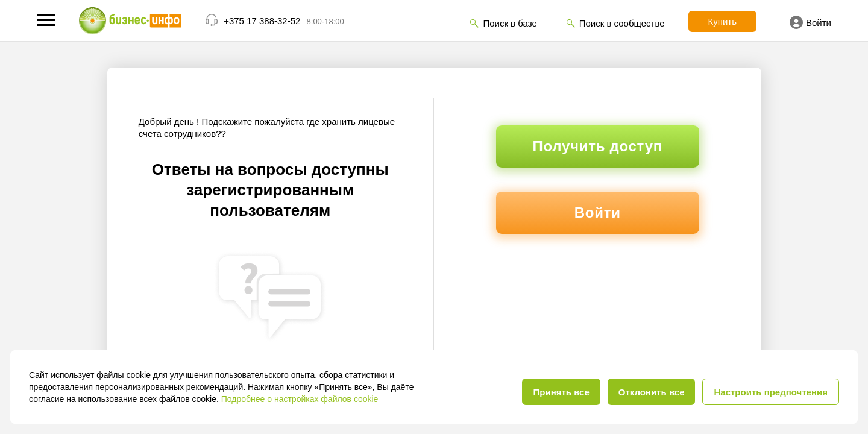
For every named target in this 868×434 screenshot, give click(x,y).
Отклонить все (652, 392)
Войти (810, 22)
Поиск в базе (510, 23)
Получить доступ (598, 146)
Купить (722, 21)
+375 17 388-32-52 (262, 21)
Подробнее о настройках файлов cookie (300, 399)
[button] (46, 20)
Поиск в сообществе (622, 23)
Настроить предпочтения (771, 392)
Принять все (561, 392)
